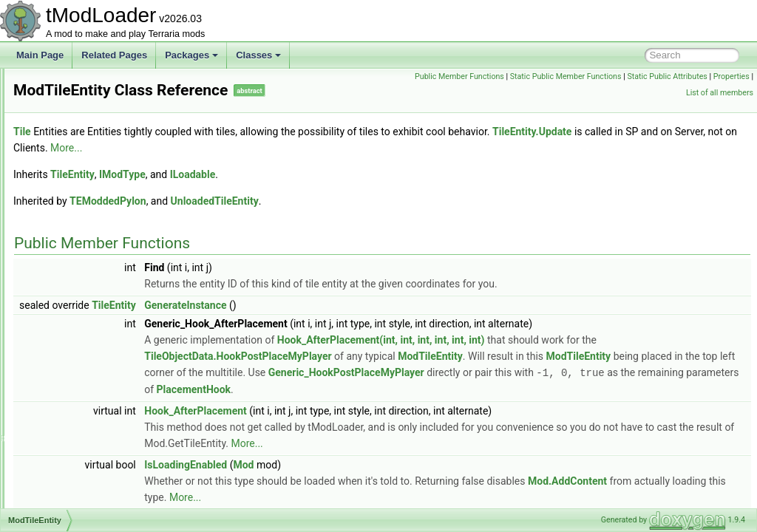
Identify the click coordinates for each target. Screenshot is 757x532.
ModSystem (72, 247)
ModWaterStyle (79, 426)
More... (499, 148)
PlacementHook (434, 405)
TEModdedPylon (293, 201)
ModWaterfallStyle (85, 409)
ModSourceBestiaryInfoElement (111, 214)
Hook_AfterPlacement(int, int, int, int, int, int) (566, 340)
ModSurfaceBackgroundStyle (106, 231)
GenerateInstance (370, 305)
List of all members (720, 93)
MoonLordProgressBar (94, 507)
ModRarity (69, 84)
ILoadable (378, 174)
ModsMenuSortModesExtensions (114, 198)
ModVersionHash (82, 377)
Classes (258, 55)
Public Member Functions (587, 76)
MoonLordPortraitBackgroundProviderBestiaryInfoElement (163, 491)
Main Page (40, 55)
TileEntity (257, 174)
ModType (67, 328)
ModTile (64, 279)
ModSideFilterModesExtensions (111, 182)
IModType (307, 174)
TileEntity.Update (238, 148)
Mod (428, 480)
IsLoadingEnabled (370, 480)
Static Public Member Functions (694, 76)
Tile (207, 132)
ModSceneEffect (81, 133)
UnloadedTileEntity (400, 201)
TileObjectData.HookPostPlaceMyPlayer (480, 356)
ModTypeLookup (82, 344)
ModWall (66, 393)
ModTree (67, 312)
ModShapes (72, 149)
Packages (191, 55)
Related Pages (114, 55)
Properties (662, 93)
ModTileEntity (75, 296)
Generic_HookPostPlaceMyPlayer (407, 389)
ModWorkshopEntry (88, 442)
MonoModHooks (81, 458)
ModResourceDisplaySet (98, 100)
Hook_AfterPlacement (380, 426)
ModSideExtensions (88, 166)
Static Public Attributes (598, 93)
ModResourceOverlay (92, 117)
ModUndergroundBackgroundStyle (117, 361)
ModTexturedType (84, 263)
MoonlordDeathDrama (92, 474)
